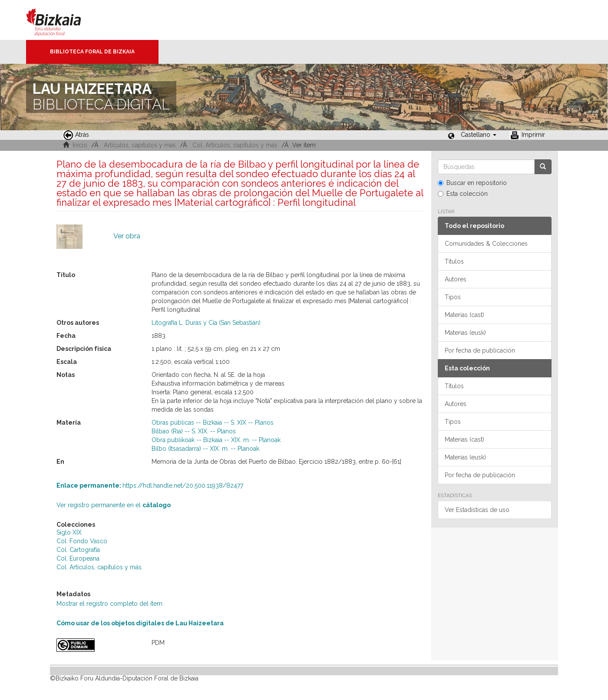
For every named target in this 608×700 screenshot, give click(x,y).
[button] (479, 135)
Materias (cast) (464, 315)
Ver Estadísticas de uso (477, 510)
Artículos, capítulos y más (140, 145)
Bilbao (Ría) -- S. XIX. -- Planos (194, 431)
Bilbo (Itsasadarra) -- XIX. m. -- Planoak (205, 449)
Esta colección (463, 194)
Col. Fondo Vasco (82, 541)
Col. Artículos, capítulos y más (235, 145)
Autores (456, 279)
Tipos (453, 297)
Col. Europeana (78, 558)
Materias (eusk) (465, 333)
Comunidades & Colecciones (486, 244)
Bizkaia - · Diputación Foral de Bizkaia (63, 20)
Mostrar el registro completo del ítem (109, 604)
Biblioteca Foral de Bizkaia (92, 52)
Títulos (454, 261)
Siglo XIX (69, 532)
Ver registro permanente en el (114, 505)
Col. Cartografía (78, 550)
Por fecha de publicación (480, 350)
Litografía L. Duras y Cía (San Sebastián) (206, 323)
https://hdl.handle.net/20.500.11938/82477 (150, 485)
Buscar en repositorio (472, 183)
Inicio (80, 145)
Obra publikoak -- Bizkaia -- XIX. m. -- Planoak (216, 440)
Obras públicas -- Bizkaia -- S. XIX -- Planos (213, 423)
